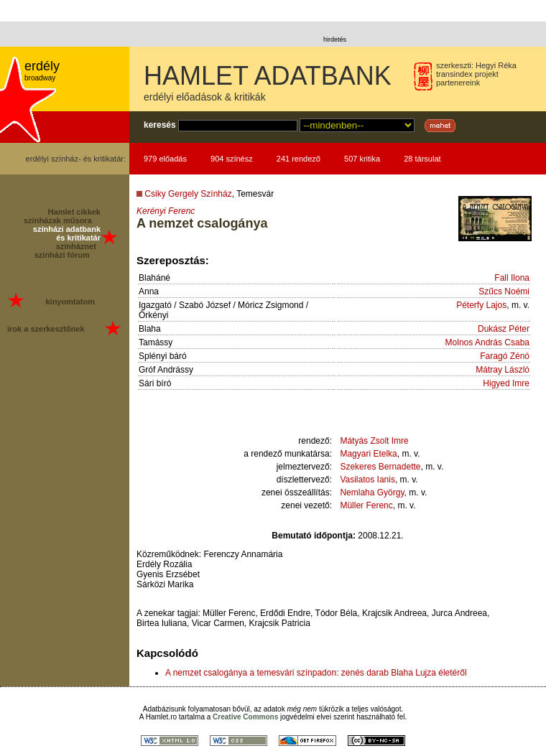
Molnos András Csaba (487, 342)
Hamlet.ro (161, 717)
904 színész (232, 159)
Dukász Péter (504, 329)
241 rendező (299, 159)
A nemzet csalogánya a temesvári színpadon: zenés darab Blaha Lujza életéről (316, 673)
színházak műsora (58, 220)
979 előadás (165, 159)
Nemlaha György (372, 493)
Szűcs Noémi (504, 291)
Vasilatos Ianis (367, 480)
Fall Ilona (512, 278)
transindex (454, 74)
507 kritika (362, 159)
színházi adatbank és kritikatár (67, 233)
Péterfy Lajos (481, 305)
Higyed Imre (506, 383)
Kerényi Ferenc (166, 211)
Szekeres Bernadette (380, 467)
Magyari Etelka (368, 454)
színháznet (76, 246)
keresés (160, 125)
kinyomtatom (70, 302)
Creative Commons (245, 717)
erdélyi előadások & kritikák (205, 97)
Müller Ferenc (366, 505)
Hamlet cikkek (74, 212)
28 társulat (422, 159)
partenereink (458, 83)
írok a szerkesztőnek (46, 329)
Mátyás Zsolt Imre (374, 441)
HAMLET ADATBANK (268, 76)
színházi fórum (62, 255)
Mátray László (503, 370)
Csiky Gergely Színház (188, 194)
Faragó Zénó (505, 356)
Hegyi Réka (496, 65)
